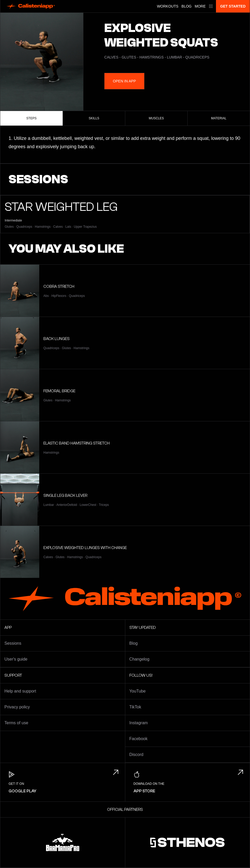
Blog (186, 6)
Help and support (20, 691)
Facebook (139, 739)
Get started (233, 6)
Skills (94, 118)
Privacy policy (17, 707)
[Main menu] (204, 6)
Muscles (156, 118)
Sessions (13, 643)
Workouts (168, 6)
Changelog (139, 659)
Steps (31, 118)
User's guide (16, 659)
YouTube (138, 691)
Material (219, 118)
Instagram (139, 723)
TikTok (135, 707)
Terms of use (16, 723)
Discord (136, 755)
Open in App (124, 81)
